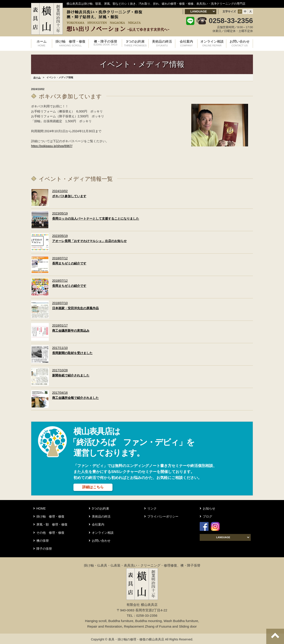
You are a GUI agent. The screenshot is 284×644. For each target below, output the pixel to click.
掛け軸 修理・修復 (70, 43)
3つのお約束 (135, 43)
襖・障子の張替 (105, 43)
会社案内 (186, 43)
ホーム (42, 43)
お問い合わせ (240, 43)
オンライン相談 (212, 43)
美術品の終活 (162, 43)
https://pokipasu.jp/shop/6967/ (52, 145)
